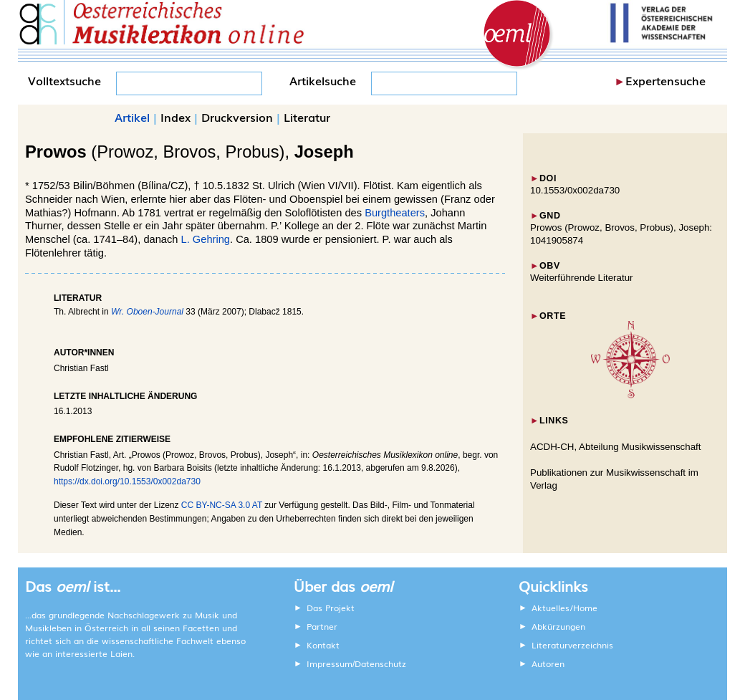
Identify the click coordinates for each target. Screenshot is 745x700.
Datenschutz (380, 663)
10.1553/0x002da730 (575, 190)
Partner (322, 626)
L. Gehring (206, 239)
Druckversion (237, 117)
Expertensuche (665, 80)
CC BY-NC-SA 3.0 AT (222, 505)
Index (176, 117)
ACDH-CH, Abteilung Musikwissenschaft (616, 447)
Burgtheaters (395, 213)
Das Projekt (331, 608)
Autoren (548, 663)
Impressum (330, 663)
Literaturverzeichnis (572, 645)
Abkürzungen (558, 626)
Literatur (307, 117)
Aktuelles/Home (564, 608)
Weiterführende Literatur (581, 278)
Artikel (132, 117)
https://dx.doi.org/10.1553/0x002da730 (127, 481)
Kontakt (323, 645)
